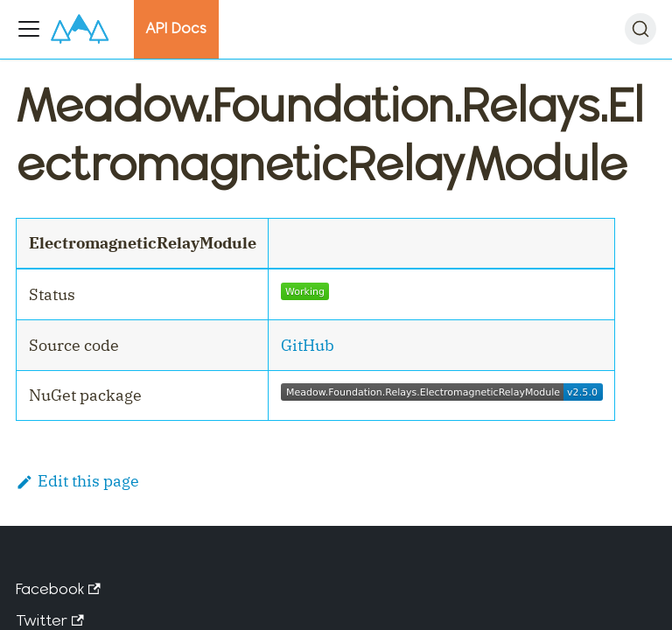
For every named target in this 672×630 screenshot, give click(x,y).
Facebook (58, 588)
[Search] (640, 29)
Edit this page (77, 481)
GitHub (308, 345)
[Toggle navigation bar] (29, 29)
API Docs (176, 28)
